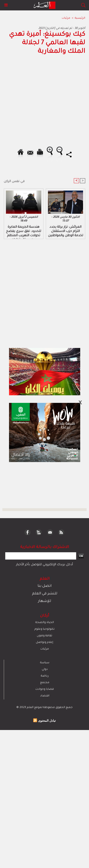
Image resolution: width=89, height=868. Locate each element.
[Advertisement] (40, 434)
